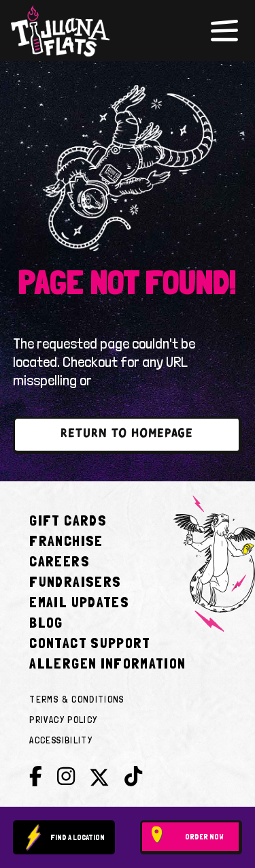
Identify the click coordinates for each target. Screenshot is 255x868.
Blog (46, 622)
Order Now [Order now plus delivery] (204, 837)
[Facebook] (36, 777)
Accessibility (61, 740)
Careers (59, 561)
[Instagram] (66, 777)
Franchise (66, 541)
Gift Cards (68, 520)
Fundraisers (75, 581)
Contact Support (90, 643)
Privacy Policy (63, 720)
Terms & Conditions (76, 699)
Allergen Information (107, 663)
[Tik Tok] (133, 777)
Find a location (78, 837)
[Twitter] (99, 781)
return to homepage (127, 434)
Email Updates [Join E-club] (79, 602)
